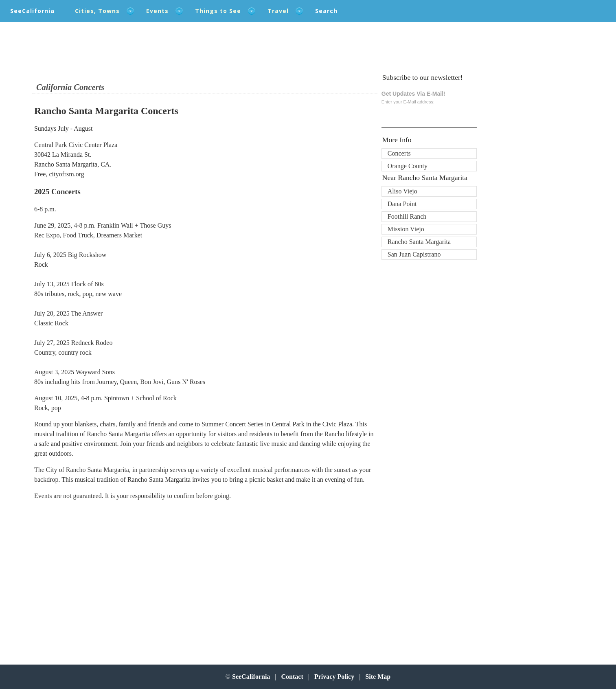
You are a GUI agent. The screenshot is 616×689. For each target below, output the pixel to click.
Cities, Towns (97, 11)
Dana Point (402, 204)
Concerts (399, 153)
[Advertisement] (88, 573)
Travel (278, 11)
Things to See (218, 11)
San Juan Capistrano (414, 254)
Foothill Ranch (407, 216)
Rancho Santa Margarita (419, 242)
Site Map (378, 677)
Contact (292, 677)
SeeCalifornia (32, 11)
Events (157, 11)
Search (326, 11)
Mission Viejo (406, 229)
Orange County (408, 166)
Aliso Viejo (402, 191)
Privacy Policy (334, 677)
